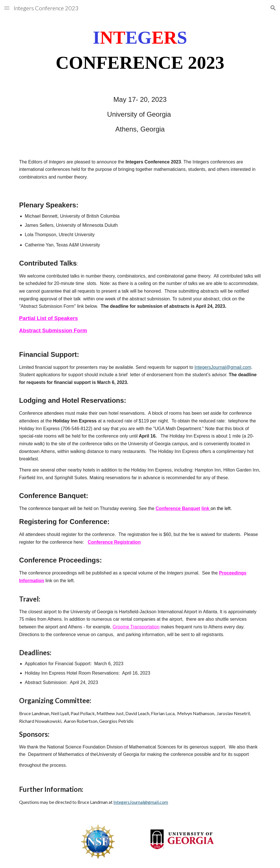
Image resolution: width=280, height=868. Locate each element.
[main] (140, 50)
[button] (7, 8)
